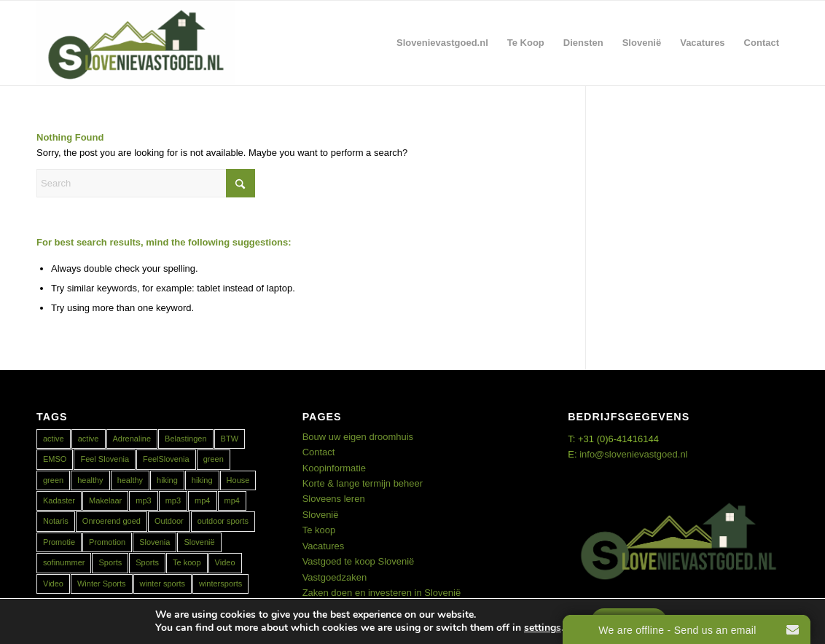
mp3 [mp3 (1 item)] (143, 500)
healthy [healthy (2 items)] (90, 480)
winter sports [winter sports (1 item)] (163, 584)
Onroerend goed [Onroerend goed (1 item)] (112, 521)
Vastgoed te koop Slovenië (359, 561)
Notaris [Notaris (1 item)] (56, 521)
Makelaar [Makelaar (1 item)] (105, 500)
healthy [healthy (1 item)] (130, 480)
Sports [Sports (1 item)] (110, 562)
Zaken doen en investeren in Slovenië (382, 593)
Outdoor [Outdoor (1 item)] (169, 521)
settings (543, 628)
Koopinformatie (334, 468)
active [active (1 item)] (89, 439)
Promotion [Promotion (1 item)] (107, 542)
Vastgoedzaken (335, 577)
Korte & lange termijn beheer (363, 483)
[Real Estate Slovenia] (136, 43)
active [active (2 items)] (54, 439)
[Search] (146, 183)
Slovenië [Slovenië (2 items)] (199, 542)
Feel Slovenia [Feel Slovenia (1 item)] (105, 459)
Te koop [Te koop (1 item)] (187, 562)
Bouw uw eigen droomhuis (358, 437)
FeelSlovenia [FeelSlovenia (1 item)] (166, 459)
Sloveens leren (334, 499)
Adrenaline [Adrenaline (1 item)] (132, 439)
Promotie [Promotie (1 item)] (59, 542)
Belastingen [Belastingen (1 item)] (186, 439)
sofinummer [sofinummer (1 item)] (64, 562)
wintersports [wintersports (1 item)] (220, 584)
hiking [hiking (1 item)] (167, 480)
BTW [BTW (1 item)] (230, 439)
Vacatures (324, 546)
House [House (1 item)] (238, 480)
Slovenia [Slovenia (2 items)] (155, 542)
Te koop (319, 530)
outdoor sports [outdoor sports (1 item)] (223, 521)
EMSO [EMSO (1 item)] (55, 459)
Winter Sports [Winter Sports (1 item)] (102, 584)
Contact (319, 452)
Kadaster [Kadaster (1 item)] (59, 500)
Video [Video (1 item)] (225, 562)
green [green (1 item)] (214, 459)
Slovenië (321, 515)
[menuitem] (442, 43)
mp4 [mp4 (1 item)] (202, 500)
